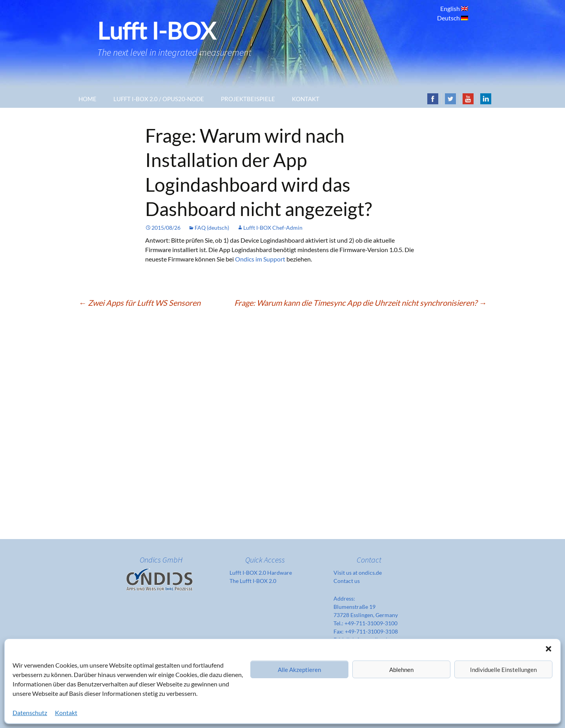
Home (87, 99)
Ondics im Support (260, 259)
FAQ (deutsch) (212, 228)
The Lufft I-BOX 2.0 (253, 581)
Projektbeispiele (248, 99)
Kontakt (66, 713)
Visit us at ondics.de (358, 573)
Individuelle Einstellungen (503, 670)
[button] (549, 649)
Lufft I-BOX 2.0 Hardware (261, 573)
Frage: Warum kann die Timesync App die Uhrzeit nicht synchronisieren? (360, 303)
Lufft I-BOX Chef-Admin (273, 228)
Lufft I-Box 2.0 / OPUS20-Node (159, 99)
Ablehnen (401, 670)
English (451, 8)
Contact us (347, 581)
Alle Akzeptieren (299, 670)
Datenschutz (30, 713)
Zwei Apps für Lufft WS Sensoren (139, 303)
